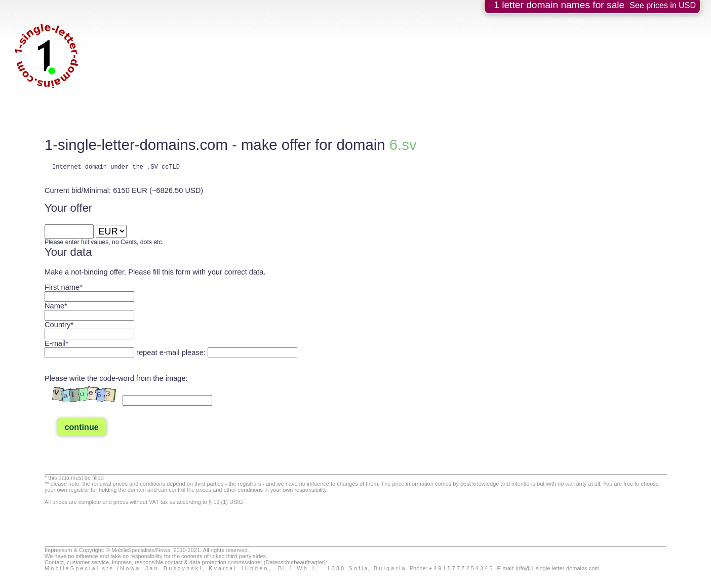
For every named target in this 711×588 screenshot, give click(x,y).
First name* (64, 289)
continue (82, 428)
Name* (56, 307)
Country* (59, 326)
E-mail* (56, 345)
